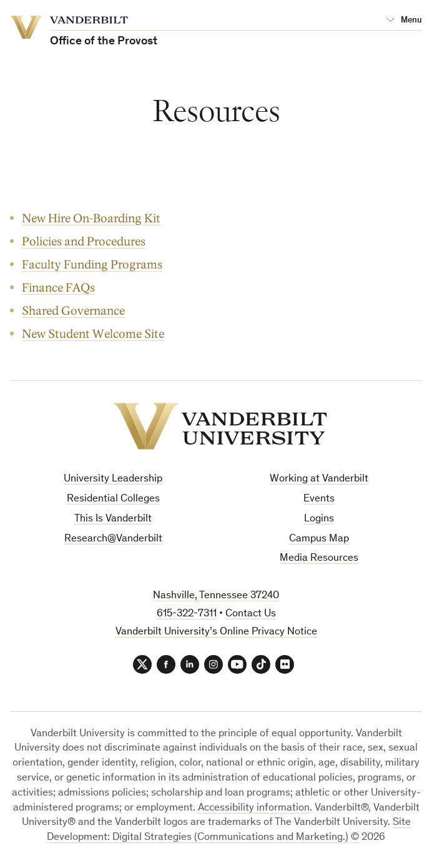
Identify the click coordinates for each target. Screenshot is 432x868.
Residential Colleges (113, 499)
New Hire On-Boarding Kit (91, 218)
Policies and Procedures (84, 241)
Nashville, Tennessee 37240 (216, 596)
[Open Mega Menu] (404, 21)
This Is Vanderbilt (113, 519)
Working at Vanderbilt (319, 479)
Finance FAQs (58, 288)
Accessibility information (254, 808)
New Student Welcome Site (93, 334)
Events (319, 499)
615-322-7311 (187, 614)
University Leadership (113, 479)
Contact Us (251, 614)
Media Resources (319, 559)
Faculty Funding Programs (92, 264)
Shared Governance (73, 311)
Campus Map (319, 539)
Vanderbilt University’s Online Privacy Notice (216, 632)
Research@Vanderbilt (113, 539)
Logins (319, 519)
